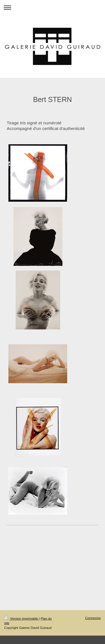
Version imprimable (22, 618)
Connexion (93, 618)
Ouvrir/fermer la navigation (53, 7)
